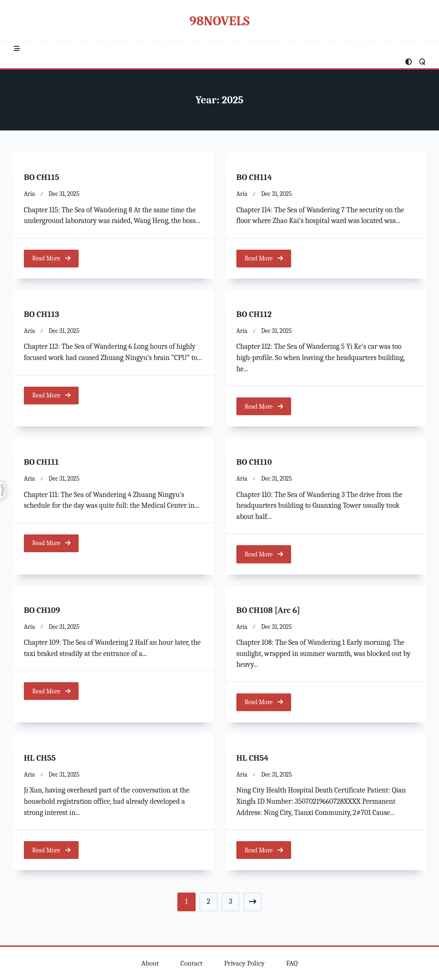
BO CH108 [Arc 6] (268, 610)
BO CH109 (42, 610)
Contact (191, 963)
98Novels (219, 21)
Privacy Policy (245, 963)
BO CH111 (41, 463)
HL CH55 (40, 759)
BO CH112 (254, 314)
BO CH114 (254, 177)
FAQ (292, 963)
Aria (29, 194)
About (150, 963)
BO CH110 (254, 463)
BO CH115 (42, 177)
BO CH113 (42, 314)
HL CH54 (252, 759)
